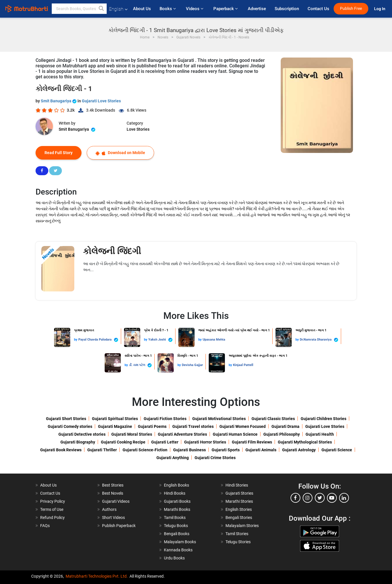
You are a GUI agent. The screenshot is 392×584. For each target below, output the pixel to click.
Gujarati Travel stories (193, 426)
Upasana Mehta (214, 340)
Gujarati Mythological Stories (305, 442)
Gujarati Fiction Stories (165, 419)
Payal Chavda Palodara (98, 340)
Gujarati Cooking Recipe (123, 442)
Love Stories (138, 129)
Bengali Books (177, 534)
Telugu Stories (238, 542)
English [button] (118, 9)
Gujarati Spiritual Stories (115, 419)
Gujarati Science (337, 450)
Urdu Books (174, 558)
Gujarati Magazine (115, 426)
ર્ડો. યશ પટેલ (140, 365)
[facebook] (295, 498)
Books (168, 9)
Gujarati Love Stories (101, 101)
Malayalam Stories (242, 526)
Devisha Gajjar (192, 365)
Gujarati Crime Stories (215, 458)
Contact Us (318, 9)
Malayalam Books (180, 542)
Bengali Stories (239, 518)
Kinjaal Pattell (243, 365)
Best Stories (113, 485)
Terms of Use (52, 509)
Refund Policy (52, 518)
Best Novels (113, 493)
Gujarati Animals (261, 450)
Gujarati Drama (285, 426)
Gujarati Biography (78, 442)
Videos (195, 9)
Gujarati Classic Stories (273, 419)
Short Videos (113, 518)
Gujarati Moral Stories (132, 434)
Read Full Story (59, 153)
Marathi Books (177, 509)
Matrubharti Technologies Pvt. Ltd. (97, 576)
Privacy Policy (53, 501)
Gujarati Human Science (235, 434)
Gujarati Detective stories (82, 434)
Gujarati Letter (165, 442)
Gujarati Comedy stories (70, 426)
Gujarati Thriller (102, 450)
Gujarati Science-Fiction (145, 450)
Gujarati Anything (173, 458)
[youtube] (332, 498)
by (76, 340)
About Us (142, 9)
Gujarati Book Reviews (61, 450)
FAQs (45, 526)
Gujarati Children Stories (323, 419)
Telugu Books (176, 526)
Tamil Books (175, 518)
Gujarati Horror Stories (205, 442)
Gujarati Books (177, 501)
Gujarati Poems (152, 426)
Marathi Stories (239, 501)
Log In (380, 9)
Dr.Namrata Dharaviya (319, 340)
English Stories (239, 509)
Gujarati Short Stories (66, 419)
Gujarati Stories (239, 493)
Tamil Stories (237, 534)
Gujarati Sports (226, 450)
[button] (101, 9)
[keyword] (79, 9)
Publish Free (351, 9)
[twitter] (320, 498)
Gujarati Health (320, 434)
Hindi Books (175, 493)
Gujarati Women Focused (243, 426)
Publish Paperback (119, 526)
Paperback (226, 9)
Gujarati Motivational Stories (219, 419)
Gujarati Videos (116, 501)
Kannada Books (178, 550)
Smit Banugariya (59, 101)
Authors (109, 509)
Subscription (287, 9)
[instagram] (308, 498)
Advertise (257, 9)
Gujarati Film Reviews (252, 442)
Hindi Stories (237, 485)
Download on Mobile (120, 153)
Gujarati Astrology (299, 450)
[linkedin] (344, 498)
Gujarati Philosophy (282, 434)
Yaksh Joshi (160, 340)
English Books (176, 485)
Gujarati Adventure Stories (182, 434)
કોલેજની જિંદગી (112, 251)
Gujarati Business (189, 450)
